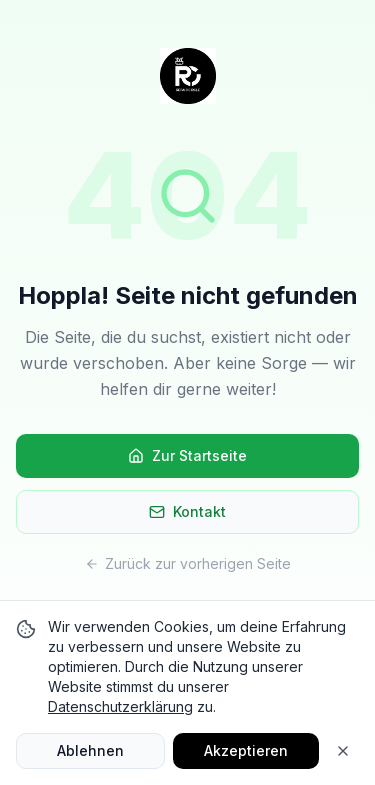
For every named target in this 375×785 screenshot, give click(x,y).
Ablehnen (90, 750)
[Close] (343, 751)
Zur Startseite (187, 455)
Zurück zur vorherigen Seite (188, 563)
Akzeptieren (246, 750)
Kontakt (187, 511)
